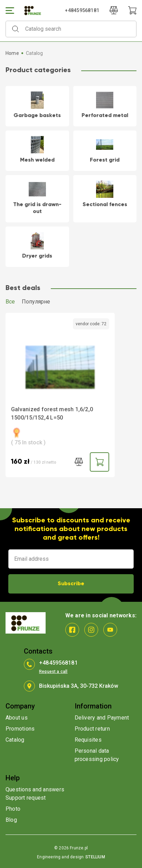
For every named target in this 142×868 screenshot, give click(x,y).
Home (12, 53)
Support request (26, 798)
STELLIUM (95, 857)
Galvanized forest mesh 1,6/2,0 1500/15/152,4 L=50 (52, 413)
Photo (13, 809)
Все (10, 302)
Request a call (53, 672)
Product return (92, 729)
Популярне (36, 302)
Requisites (88, 740)
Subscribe (71, 584)
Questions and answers (35, 789)
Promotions (20, 729)
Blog (11, 820)
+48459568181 (82, 10)
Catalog (15, 740)
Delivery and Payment (102, 718)
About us (17, 718)
